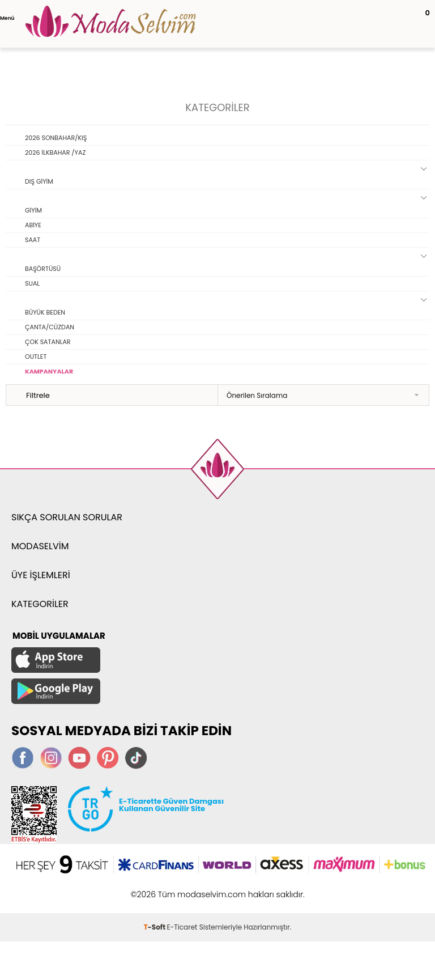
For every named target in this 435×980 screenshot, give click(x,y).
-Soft (155, 927)
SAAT (33, 240)
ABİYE (33, 225)
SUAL (32, 283)
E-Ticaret (182, 927)
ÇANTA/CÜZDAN (50, 327)
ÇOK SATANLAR (48, 342)
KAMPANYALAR (49, 371)
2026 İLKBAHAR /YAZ (55, 152)
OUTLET (36, 357)
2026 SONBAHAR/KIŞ (56, 138)
